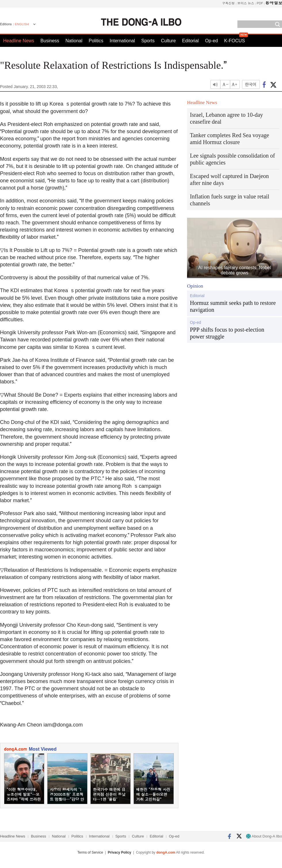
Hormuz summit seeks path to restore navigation (233, 306)
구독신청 (228, 3)
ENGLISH (22, 24)
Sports (148, 41)
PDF (260, 3)
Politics (96, 41)
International (122, 41)
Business (50, 41)
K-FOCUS (235, 41)
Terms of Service (90, 852)
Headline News (19, 41)
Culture (168, 41)
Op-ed (211, 41)
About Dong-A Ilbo (264, 836)
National (74, 41)
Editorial (190, 41)
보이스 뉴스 (246, 3)
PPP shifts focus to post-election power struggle (227, 333)
